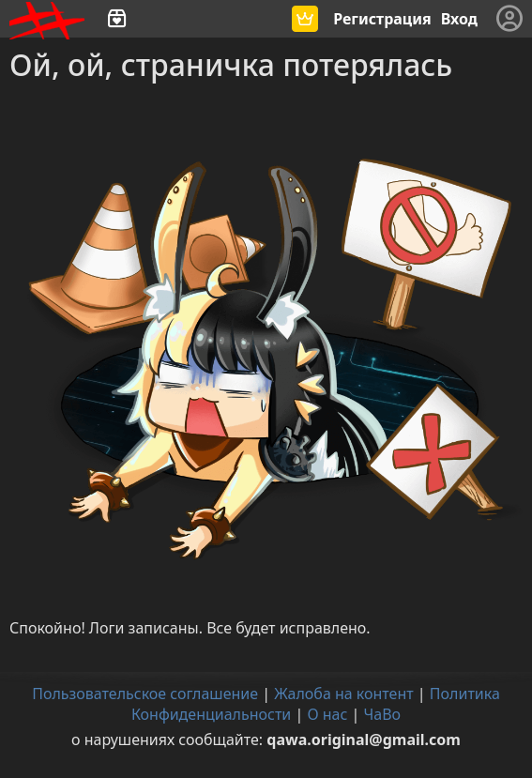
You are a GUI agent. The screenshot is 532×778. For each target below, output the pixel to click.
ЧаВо (383, 714)
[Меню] (509, 19)
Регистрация (382, 19)
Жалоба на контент (343, 694)
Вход (459, 19)
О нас (327, 714)
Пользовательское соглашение (145, 694)
